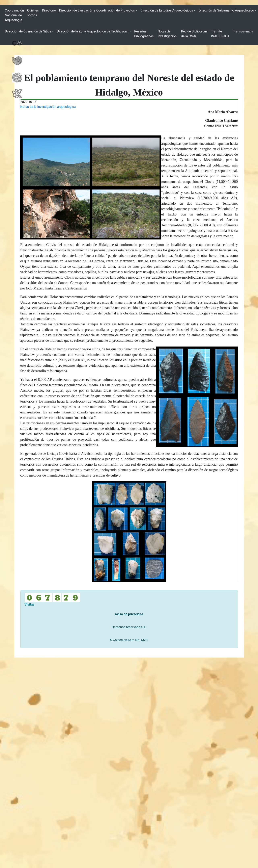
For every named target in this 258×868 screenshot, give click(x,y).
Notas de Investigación (167, 34)
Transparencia (243, 31)
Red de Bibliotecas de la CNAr (194, 34)
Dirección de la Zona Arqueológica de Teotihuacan (93, 31)
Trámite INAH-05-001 (220, 34)
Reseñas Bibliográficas (144, 34)
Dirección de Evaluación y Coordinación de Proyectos (97, 10)
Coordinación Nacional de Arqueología (14, 15)
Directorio (49, 10)
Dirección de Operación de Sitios (28, 31)
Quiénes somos (33, 13)
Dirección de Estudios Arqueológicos (167, 10)
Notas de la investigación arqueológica (48, 107)
